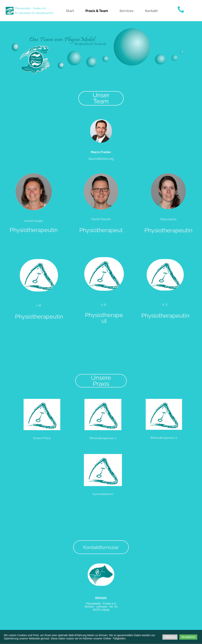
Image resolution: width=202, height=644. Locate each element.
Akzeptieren (188, 637)
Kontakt (151, 11)
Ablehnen (170, 637)
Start (70, 11)
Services (126, 11)
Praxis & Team (97, 11)
